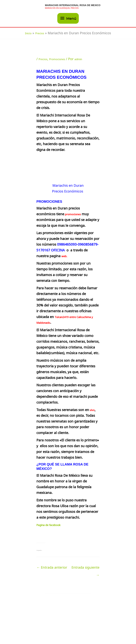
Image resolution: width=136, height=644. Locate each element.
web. (65, 257)
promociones (75, 215)
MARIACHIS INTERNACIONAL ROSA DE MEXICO (74, 5)
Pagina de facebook (52, 525)
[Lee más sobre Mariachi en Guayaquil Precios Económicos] (56, 607)
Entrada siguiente (85, 568)
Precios (44, 60)
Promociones (62, 60)
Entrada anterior (52, 568)
